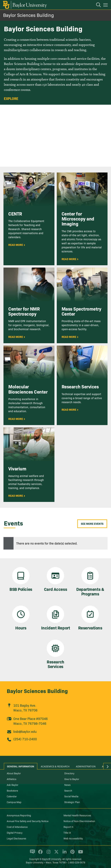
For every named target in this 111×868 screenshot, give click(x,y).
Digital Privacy (15, 832)
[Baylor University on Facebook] (40, 853)
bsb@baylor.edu (25, 731)
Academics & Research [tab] (55, 766)
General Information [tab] (21, 766)
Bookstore (12, 790)
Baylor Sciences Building (28, 15)
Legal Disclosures (16, 838)
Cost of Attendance (17, 827)
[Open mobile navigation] (106, 6)
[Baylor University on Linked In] (64, 853)
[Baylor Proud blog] (32, 853)
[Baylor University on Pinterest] (72, 853)
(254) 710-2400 (25, 739)
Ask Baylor (13, 785)
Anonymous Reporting (19, 815)
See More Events (92, 524)
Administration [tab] (86, 766)
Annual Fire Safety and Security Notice (28, 821)
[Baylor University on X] (56, 853)
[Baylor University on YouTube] (80, 853)
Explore (11, 99)
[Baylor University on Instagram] (48, 853)
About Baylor (14, 773)
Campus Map (14, 802)
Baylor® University (52, 859)
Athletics (11, 779)
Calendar (12, 796)
